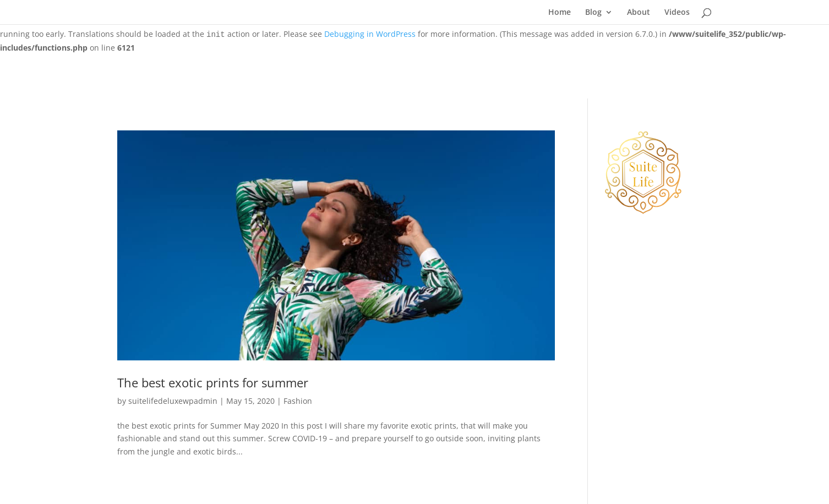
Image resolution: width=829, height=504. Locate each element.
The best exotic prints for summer (213, 383)
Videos (677, 13)
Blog (593, 13)
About (639, 13)
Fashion (298, 401)
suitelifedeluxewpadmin (173, 401)
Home (560, 13)
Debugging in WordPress (370, 34)
